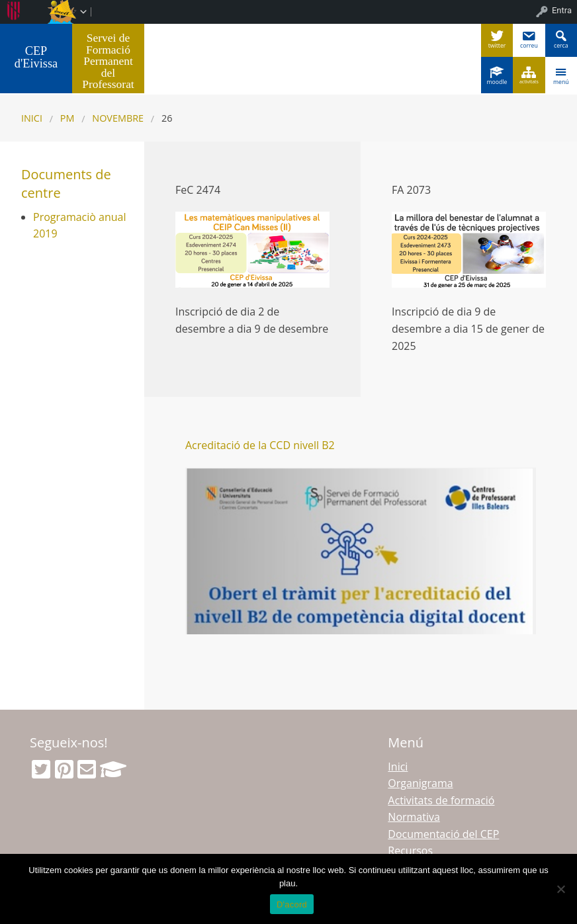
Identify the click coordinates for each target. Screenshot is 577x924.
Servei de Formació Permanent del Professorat (108, 61)
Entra (562, 10)
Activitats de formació (441, 800)
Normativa (414, 817)
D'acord (292, 904)
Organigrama (420, 783)
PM (67, 118)
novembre (118, 118)
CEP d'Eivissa (36, 57)
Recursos (410, 851)
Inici (32, 118)
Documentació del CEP (443, 834)
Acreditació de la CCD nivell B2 (260, 445)
